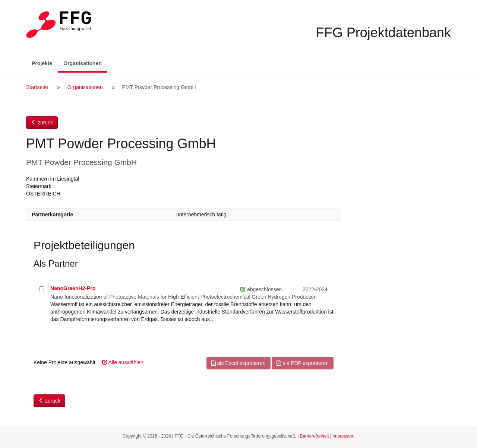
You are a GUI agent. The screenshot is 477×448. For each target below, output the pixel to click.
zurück (42, 123)
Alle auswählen (123, 362)
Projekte (42, 63)
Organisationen (85, 63)
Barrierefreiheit (315, 436)
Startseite (37, 87)
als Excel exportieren (238, 363)
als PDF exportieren (303, 363)
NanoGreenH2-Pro (73, 288)
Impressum (343, 436)
